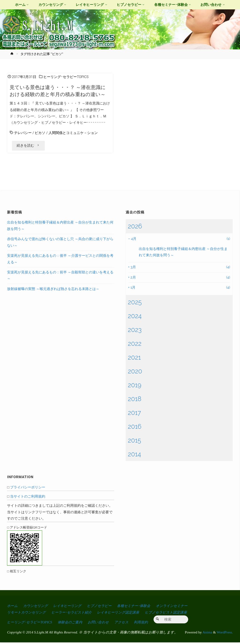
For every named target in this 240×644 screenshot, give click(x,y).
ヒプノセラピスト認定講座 (173, 614)
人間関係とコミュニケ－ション (73, 133)
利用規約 (146, 624)
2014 (135, 456)
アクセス (126, 624)
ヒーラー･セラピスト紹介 (75, 614)
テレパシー (23, 133)
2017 (135, 414)
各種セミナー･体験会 (140, 608)
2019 (135, 387)
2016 (135, 428)
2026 (135, 228)
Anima (207, 634)
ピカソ (40, 133)
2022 (135, 345)
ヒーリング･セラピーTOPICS (66, 77)
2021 (134, 359)
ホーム (13, 608)
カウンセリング (37, 608)
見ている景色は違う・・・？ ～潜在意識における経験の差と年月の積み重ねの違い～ (58, 91)
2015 (135, 442)
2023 (135, 331)
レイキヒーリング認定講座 (123, 614)
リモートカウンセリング (28, 614)
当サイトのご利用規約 (28, 498)
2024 (135, 318)
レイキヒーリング (70, 608)
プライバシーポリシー (28, 489)
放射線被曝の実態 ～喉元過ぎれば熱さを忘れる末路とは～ (53, 291)
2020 (135, 373)
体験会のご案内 (73, 624)
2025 (135, 304)
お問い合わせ (102, 624)
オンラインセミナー (179, 608)
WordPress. (225, 634)
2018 (135, 401)
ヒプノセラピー (104, 608)
